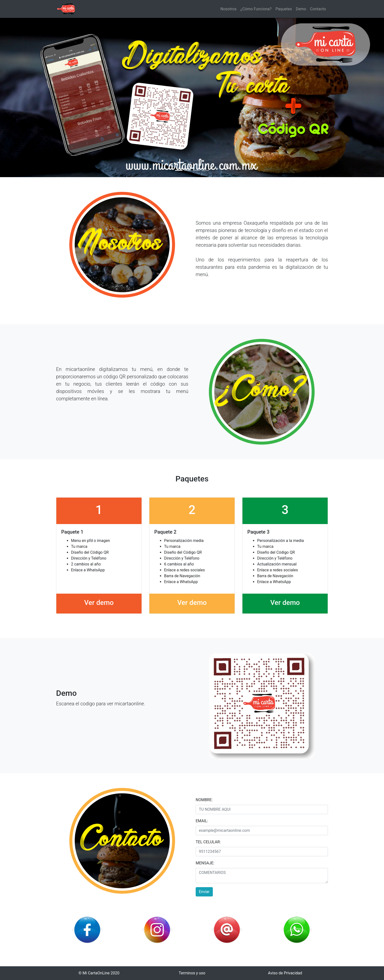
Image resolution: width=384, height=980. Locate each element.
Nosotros (228, 9)
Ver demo (99, 603)
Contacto (318, 9)
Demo (301, 9)
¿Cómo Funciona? (256, 9)
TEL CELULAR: (208, 842)
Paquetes (284, 9)
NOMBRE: (204, 800)
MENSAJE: (205, 863)
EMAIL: (202, 821)
